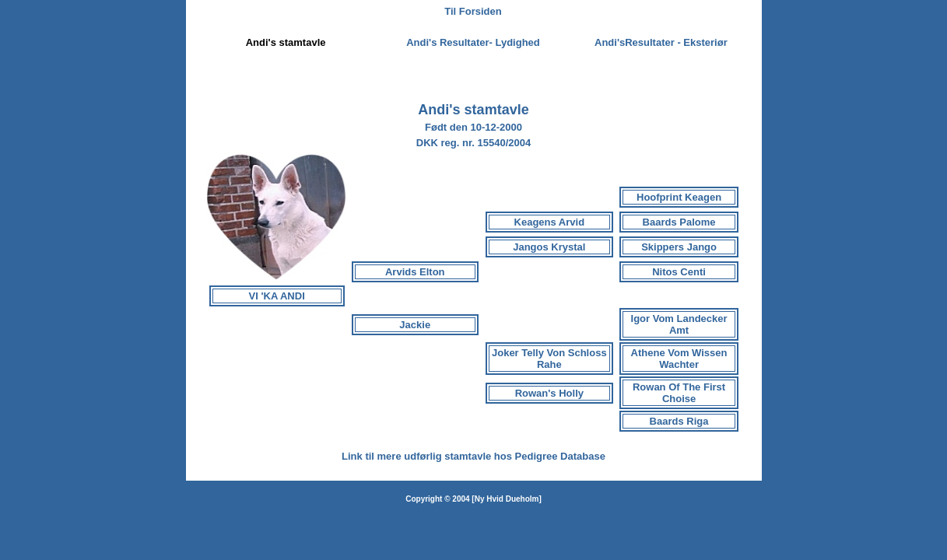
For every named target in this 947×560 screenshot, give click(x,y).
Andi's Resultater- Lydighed (473, 42)
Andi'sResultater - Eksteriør (661, 42)
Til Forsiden (473, 11)
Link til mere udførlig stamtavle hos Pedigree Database (473, 456)
